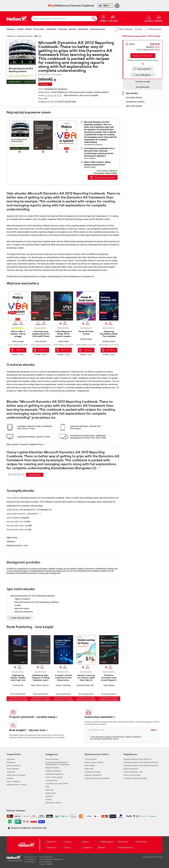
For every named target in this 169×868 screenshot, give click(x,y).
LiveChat (49, 796)
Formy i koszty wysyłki (54, 777)
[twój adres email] (117, 730)
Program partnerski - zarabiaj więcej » (33, 717)
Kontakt (48, 799)
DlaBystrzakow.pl (107, 842)
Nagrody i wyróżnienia (93, 775)
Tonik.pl (160, 857)
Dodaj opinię (35, 475)
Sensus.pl (68, 842)
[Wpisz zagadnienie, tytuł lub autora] (61, 19)
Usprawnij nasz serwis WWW (57, 784)
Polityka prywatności (53, 771)
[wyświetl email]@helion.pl (54, 859)
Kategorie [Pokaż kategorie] (11, 29)
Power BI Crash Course (86, 333)
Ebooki (29, 29)
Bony (140, 29)
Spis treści (134, 106)
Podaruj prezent (155, 29)
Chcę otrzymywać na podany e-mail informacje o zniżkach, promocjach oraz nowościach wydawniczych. (113, 738)
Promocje (63, 29)
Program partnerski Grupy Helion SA (137, 759)
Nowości (72, 29)
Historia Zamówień (14, 766)
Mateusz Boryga (90, 167)
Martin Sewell (36, 685)
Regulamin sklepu (52, 768)
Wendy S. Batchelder (63, 685)
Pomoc (40, 444)
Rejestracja (11, 762)
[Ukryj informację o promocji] (117, 6)
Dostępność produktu (135, 102)
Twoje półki (11, 772)
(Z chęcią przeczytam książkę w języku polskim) (88, 92)
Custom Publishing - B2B (133, 772)
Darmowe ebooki (98, 29)
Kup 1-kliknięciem (143, 75)
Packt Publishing (59, 92)
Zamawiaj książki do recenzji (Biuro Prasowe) (141, 766)
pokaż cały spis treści (21, 618)
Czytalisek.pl (87, 848)
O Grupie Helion (91, 759)
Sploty (103, 848)
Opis (132, 93)
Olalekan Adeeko (86, 339)
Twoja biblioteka (13, 769)
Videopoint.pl (52, 848)
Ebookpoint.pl (142, 842)
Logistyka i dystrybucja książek (135, 778)
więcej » (116, 739)
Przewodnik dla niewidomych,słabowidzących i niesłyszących (57, 763)
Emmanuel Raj (18, 685)
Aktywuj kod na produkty (16, 775)
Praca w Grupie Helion (132, 775)
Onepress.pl (51, 842)
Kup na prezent (144, 69)
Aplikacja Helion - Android (16, 785)
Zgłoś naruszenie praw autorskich (97, 778)
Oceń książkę (90, 766)
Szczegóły (134, 97)
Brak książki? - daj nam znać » (29, 730)
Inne (26, 545)
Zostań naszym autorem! (94, 762)
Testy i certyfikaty (13, 781)
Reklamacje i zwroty (53, 803)
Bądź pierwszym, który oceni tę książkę (81, 95)
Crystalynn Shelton (109, 341)
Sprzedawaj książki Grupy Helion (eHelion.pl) (141, 762)
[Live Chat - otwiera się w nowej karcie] (113, 19)
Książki (20, 29)
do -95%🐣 (105, 6)
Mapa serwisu (51, 793)
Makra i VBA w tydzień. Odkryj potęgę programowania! (18, 335)
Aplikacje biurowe (14, 545)
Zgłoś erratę (12, 537)
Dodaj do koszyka (142, 56)
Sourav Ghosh (47, 685)
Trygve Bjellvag (109, 685)
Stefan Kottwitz (63, 341)
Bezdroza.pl (123, 842)
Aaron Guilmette (90, 158)
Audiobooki (51, 29)
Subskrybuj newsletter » (100, 717)
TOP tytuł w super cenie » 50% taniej (141, 36)
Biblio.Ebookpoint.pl (126, 848)
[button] (118, 305)
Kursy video (39, 29)
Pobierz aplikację (125, 29)
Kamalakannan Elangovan (56, 89)
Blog (47, 787)
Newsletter (50, 790)
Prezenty (10, 778)
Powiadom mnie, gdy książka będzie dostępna (18, 699)
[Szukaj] (94, 19)
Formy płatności (52, 780)
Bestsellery (83, 29)
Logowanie (11, 759)
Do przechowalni (143, 87)
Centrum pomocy (52, 759)
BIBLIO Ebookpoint (131, 769)
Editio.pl (86, 842)
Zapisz (154, 730)
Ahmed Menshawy (83, 685)
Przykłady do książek (92, 772)
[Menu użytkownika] (149, 19)
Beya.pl (67, 848)
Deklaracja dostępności (54, 774)
